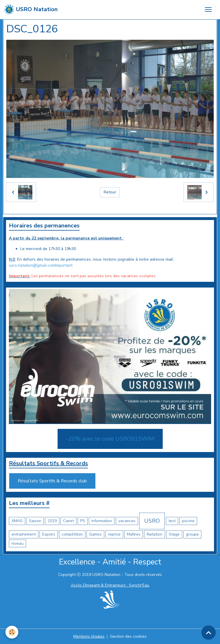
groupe (192, 534)
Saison (35, 521)
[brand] (31, 9)
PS (83, 521)
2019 (52, 521)
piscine (188, 521)
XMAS (17, 521)
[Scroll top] (209, 633)
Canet (68, 521)
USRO (152, 521)
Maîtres (134, 534)
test (172, 521)
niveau (17, 543)
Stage (174, 534)
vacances (127, 521)
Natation (155, 534)
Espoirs (49, 534)
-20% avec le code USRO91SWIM (110, 439)
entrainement (24, 534)
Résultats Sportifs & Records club (52, 481)
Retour (110, 192)
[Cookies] (12, 632)
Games (95, 534)
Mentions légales (89, 636)
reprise (114, 534)
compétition (72, 534)
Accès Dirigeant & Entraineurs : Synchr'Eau (110, 585)
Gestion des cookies (128, 636)
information (102, 521)
